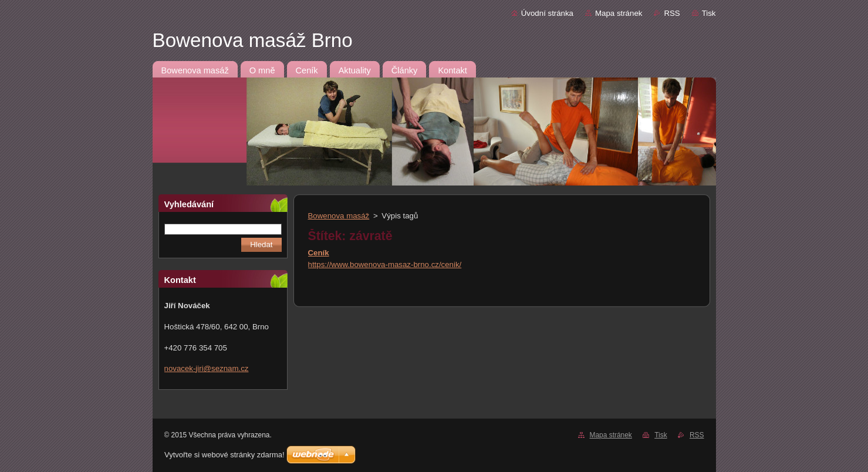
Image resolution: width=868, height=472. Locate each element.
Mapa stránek (619, 13)
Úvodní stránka (547, 13)
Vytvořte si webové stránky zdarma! (224, 455)
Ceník (319, 253)
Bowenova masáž (339, 216)
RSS (672, 13)
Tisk (709, 13)
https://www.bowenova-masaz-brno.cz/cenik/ (385, 264)
